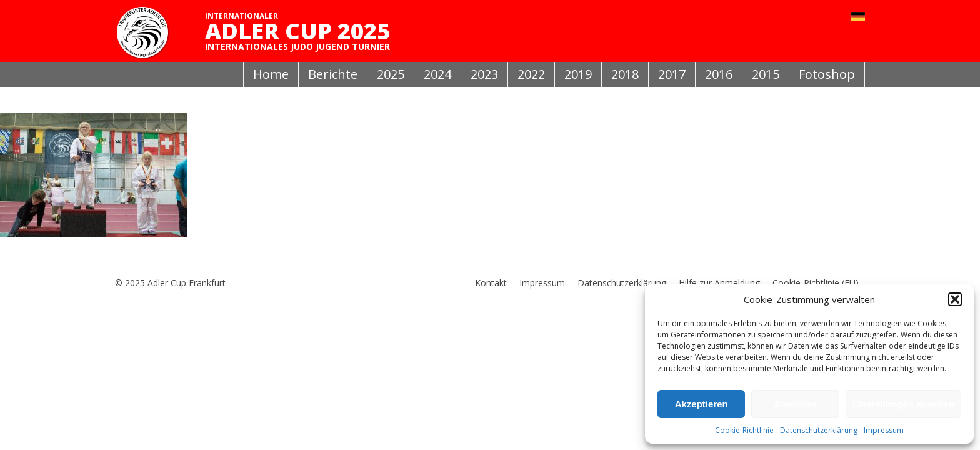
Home (271, 74)
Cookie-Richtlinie (744, 430)
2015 (766, 74)
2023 (484, 74)
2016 (719, 74)
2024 (437, 74)
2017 (672, 74)
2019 (578, 74)
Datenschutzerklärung (819, 430)
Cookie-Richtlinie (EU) (816, 283)
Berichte (333, 74)
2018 (625, 74)
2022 (531, 74)
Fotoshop (827, 74)
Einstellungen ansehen (903, 404)
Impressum (884, 430)
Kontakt (491, 283)
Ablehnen (795, 404)
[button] (955, 299)
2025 (391, 74)
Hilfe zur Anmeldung (719, 283)
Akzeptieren (702, 404)
